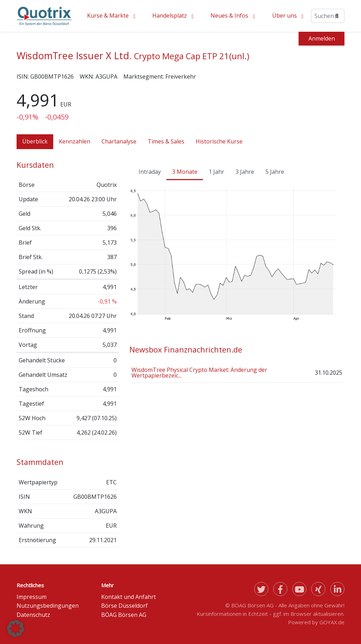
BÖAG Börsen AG (124, 615)
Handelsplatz (170, 16)
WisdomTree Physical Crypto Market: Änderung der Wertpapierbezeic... (199, 373)
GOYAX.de (332, 622)
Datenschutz (33, 615)
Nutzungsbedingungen (48, 606)
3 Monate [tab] (185, 172)
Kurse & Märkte (108, 16)
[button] (16, 628)
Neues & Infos (229, 16)
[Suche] (328, 16)
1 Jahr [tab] (216, 172)
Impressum (32, 597)
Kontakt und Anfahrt (129, 597)
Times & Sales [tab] (166, 141)
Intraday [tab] (150, 172)
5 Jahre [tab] (275, 172)
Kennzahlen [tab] (75, 141)
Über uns (284, 16)
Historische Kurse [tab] (219, 141)
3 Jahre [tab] (245, 172)
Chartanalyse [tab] (119, 141)
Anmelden (322, 38)
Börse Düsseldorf (124, 606)
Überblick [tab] (35, 141)
